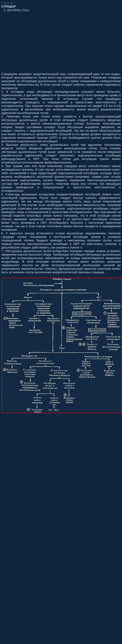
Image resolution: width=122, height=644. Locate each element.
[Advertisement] (30, 42)
